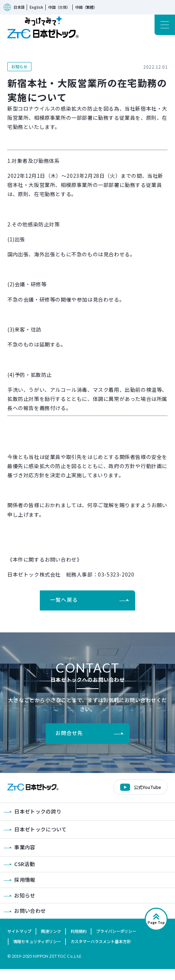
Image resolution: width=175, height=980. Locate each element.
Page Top (156, 933)
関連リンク (54, 941)
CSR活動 (26, 871)
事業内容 (26, 853)
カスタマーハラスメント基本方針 (108, 952)
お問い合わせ (31, 921)
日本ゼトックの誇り (40, 816)
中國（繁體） (92, 7)
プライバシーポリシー (123, 941)
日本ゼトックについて (43, 834)
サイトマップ (20, 941)
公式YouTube (145, 790)
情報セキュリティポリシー (39, 952)
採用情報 (26, 887)
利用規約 (83, 941)
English (38, 7)
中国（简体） (63, 7)
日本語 (20, 7)
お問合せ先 (71, 736)
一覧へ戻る (62, 601)
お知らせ (26, 904)
